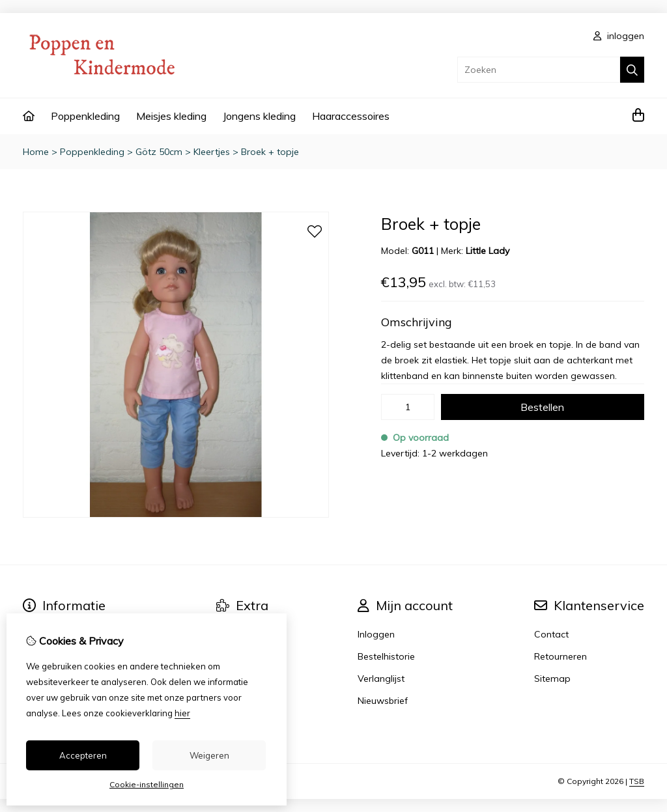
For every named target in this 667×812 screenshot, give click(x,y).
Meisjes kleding (171, 116)
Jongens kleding (259, 116)
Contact (551, 634)
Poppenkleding (85, 116)
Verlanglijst (381, 679)
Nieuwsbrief (383, 701)
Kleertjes (212, 152)
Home (36, 152)
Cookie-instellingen (147, 784)
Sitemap (552, 679)
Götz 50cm (159, 152)
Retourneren (561, 656)
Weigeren (209, 755)
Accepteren (83, 755)
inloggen (619, 36)
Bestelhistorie (386, 656)
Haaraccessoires (351, 116)
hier (182, 713)
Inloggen (376, 634)
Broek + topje (270, 152)
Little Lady (488, 251)
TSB (637, 781)
